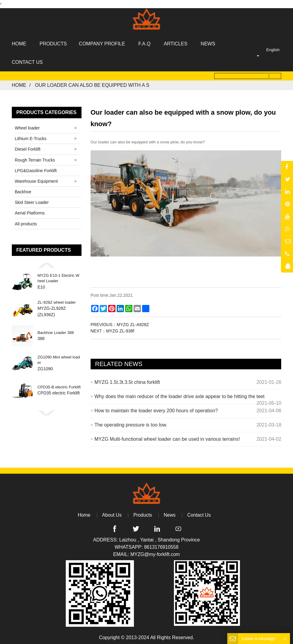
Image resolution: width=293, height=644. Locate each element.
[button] (47, 263)
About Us (112, 513)
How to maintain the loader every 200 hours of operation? (156, 409)
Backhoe (23, 190)
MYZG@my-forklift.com (155, 552)
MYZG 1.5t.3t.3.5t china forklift (127, 380)
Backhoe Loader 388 (56, 331)
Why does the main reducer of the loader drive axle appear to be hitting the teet (180, 395)
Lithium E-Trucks (31, 137)
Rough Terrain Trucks (35, 158)
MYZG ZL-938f (120, 329)
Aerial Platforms (30, 211)
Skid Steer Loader (32, 201)
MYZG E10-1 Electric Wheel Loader (58, 276)
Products (143, 513)
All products (26, 222)
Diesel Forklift (28, 147)
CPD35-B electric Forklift (59, 385)
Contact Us (200, 513)
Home (19, 83)
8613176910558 (161, 545)
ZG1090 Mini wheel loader (59, 358)
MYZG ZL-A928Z (133, 323)
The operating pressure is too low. (131, 423)
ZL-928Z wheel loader (57, 300)
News (170, 513)
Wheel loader (27, 126)
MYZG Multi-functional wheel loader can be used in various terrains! (167, 437)
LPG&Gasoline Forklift (36, 168)
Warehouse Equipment (36, 179)
